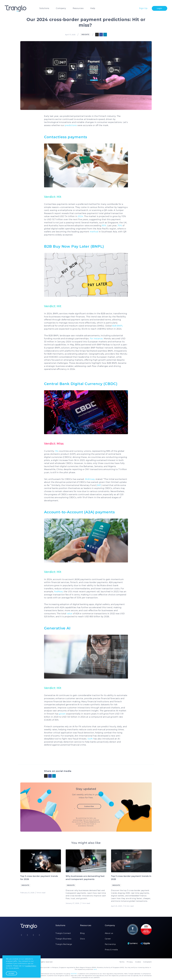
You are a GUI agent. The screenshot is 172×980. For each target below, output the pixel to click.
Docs (82, 939)
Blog (82, 933)
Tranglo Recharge (64, 944)
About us (109, 933)
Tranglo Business (63, 939)
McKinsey (90, 479)
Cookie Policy (31, 966)
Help (93, 8)
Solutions (44, 8)
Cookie (138, 962)
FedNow (58, 592)
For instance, (97, 339)
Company (61, 8)
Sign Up (143, 8)
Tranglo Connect (63, 933)
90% (104, 226)
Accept (11, 973)
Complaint (147, 962)
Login (160, 8)
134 (57, 451)
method (94, 232)
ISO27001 (74, 974)
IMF (99, 485)
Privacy (130, 962)
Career (108, 939)
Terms (122, 962)
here (95, 969)
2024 (80, 216)
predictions (71, 125)
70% (120, 226)
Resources (78, 8)
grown (62, 714)
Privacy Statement (90, 822)
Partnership (110, 944)
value (69, 614)
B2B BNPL (118, 326)
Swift (90, 739)
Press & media (111, 950)
